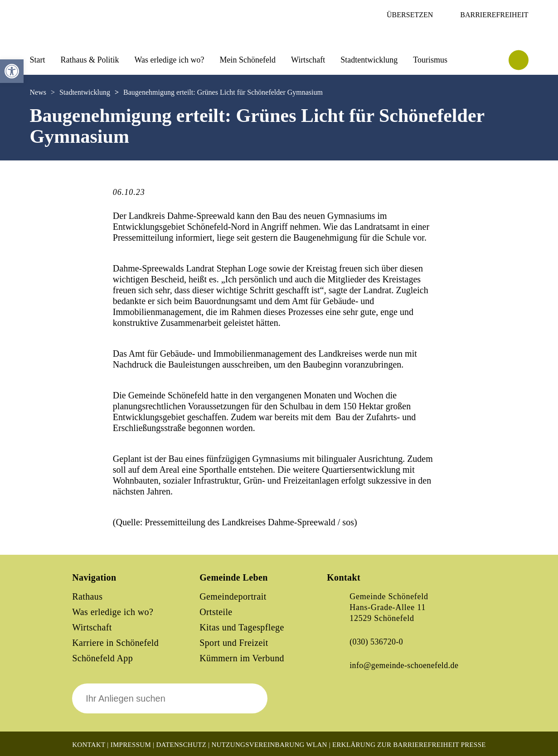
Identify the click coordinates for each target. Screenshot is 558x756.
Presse (473, 745)
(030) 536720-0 (376, 642)
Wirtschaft (308, 60)
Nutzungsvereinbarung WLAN (269, 745)
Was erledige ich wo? (170, 60)
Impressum (131, 745)
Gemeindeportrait (233, 596)
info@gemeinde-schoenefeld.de (404, 665)
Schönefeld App (102, 658)
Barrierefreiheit (494, 15)
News (38, 92)
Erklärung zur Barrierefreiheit (396, 745)
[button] (12, 71)
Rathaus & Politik (90, 60)
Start (38, 60)
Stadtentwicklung (369, 60)
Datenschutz (181, 745)
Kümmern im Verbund (242, 658)
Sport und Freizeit (234, 643)
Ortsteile (216, 612)
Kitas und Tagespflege (242, 627)
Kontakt (89, 745)
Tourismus (430, 60)
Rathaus (87, 596)
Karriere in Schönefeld (115, 643)
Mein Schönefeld (248, 60)
